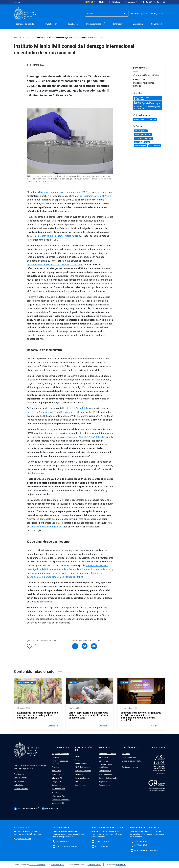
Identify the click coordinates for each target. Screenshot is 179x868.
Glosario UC (80, 782)
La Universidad (60, 747)
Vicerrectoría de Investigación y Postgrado (148, 107)
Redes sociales (81, 764)
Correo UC (162, 2)
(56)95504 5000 (63, 841)
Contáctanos (130, 747)
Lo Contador (19, 785)
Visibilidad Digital (58, 865)
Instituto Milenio (142, 142)
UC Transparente (58, 789)
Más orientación (102, 846)
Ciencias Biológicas (144, 138)
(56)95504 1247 (140, 845)
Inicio (16, 38)
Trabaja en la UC (105, 771)
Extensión (56, 767)
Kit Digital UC (121, 865)
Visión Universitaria (27, 682)
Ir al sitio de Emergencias (67, 846)
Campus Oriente (20, 778)
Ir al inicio (16, 2)
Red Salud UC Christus (107, 754)
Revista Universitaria (83, 771)
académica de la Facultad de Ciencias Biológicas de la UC (81, 569)
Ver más (53, 726)
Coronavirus (155, 146)
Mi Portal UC (146, 2)
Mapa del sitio (50, 808)
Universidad (56, 774)
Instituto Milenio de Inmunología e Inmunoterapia (147, 103)
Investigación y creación (145, 119)
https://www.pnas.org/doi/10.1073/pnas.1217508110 (55, 265)
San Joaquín (19, 781)
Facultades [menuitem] (73, 24)
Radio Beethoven (82, 778)
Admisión (89, 2)
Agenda (78, 760)
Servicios (104, 747)
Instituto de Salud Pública (77, 408)
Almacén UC (104, 757)
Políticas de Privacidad (26, 809)
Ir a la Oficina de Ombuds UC (146, 850)
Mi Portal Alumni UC (106, 774)
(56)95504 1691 (140, 841)
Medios (103, 2)
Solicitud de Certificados (108, 778)
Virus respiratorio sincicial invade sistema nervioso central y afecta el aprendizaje (88, 715)
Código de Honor (58, 782)
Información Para (59, 796)
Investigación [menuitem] (52, 24)
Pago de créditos (105, 782)
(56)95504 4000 (24, 839)
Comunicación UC (84, 749)
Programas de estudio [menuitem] (26, 24)
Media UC (79, 774)
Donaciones (131, 2)
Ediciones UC (57, 778)
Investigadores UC (143, 135)
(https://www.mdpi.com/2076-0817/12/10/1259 (78, 437)
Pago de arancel (105, 785)
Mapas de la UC (58, 803)
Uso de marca (81, 785)
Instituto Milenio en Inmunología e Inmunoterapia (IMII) (59, 192)
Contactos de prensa (130, 767)
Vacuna (73, 682)
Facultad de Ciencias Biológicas (143, 98)
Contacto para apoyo (104, 841)
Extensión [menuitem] (119, 24)
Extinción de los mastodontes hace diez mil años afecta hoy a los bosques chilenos (37, 715)
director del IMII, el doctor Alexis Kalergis (59, 236)
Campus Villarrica (21, 789)
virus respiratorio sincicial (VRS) (94, 196)
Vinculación (56, 771)
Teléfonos (126, 754)
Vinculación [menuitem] (138, 24)
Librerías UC (103, 761)
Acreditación (157, 747)
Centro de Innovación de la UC (46, 527)
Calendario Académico (61, 800)
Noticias (26, 38)
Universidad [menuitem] (158, 24)
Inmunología (140, 146)
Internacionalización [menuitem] (95, 24)
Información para (139, 14)
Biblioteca (116, 2)
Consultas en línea (129, 757)
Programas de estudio (60, 754)
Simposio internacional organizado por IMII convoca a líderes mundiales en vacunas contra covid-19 (141, 716)
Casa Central (19, 774)
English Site (158, 14)
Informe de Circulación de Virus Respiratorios (51, 412)
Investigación (141, 131)
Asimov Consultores (37, 865)
